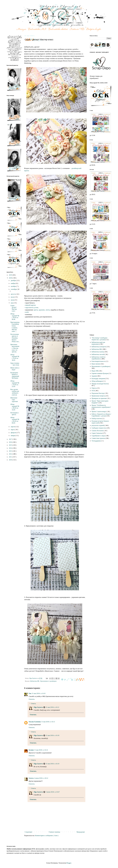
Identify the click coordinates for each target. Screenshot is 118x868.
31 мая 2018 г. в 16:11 (52, 707)
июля (13, 297)
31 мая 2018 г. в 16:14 (41, 750)
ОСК (93, 391)
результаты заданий (98, 425)
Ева (30, 693)
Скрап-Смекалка (97, 433)
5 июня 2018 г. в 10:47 (53, 792)
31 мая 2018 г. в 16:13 (48, 722)
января (13, 436)
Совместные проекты (99, 438)
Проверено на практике (99, 398)
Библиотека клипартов (99, 347)
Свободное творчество (99, 428)
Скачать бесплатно (98, 431)
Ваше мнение (96, 364)
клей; (27, 312)
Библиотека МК (35, 681)
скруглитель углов (31, 307)
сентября (14, 289)
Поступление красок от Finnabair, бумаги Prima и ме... (15, 338)
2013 (11, 451)
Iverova (31, 778)
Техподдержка (96, 441)
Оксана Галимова (35, 722)
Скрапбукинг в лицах (99, 436)
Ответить (32, 699)
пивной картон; (30, 305)
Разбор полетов (97, 418)
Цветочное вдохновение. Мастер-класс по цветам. (15, 348)
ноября (13, 283)
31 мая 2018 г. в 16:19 (52, 764)
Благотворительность (99, 361)
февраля (14, 433)
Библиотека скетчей (98, 354)
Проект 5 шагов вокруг (99, 411)
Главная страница (54, 832)
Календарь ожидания (99, 379)
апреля (13, 427)
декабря (13, 280)
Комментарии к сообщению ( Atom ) (47, 836)
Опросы (94, 388)
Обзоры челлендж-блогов (100, 384)
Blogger (69, 863)
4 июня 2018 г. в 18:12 (41, 778)
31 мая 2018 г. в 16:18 (52, 735)
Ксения (31, 750)
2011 (11, 457)
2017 (11, 439)
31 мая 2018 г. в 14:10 (39, 693)
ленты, (48, 310)
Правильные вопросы (99, 396)
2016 (11, 442)
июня (13, 300)
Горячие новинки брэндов (100, 373)
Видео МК (95, 371)
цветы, (36, 310)
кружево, (42, 310)
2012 (11, 454)
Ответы (33, 704)
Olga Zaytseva (38, 707)
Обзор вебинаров (97, 381)
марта (13, 430)
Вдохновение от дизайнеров (48, 681)
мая (12, 303)
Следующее (28, 832)
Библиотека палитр (98, 352)
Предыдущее (81, 832)
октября (13, 286)
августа (13, 294)
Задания (94, 376)
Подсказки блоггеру (98, 393)
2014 (11, 448)
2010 (11, 460)
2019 (11, 275)
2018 (11, 278)
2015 (11, 445)
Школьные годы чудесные (14, 400)
